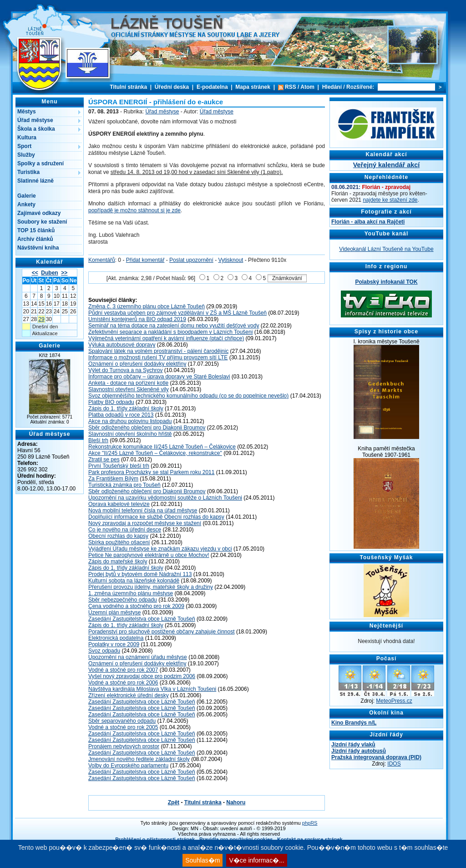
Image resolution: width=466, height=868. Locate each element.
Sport (24, 146)
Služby (26, 155)
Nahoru (236, 802)
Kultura (27, 138)
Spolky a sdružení (41, 163)
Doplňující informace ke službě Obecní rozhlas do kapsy (156, 517)
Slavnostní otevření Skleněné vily (129, 389)
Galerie (27, 196)
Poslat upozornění (191, 260)
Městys (27, 112)
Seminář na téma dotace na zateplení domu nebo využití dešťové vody (174, 326)
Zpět (174, 802)
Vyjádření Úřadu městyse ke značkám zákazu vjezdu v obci (160, 549)
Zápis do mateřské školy (118, 562)
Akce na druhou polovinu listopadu (130, 421)
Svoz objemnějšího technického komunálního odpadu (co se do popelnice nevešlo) (188, 396)
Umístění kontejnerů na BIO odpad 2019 (137, 319)
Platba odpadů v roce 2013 (121, 415)
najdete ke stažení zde (390, 200)
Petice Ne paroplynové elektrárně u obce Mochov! (149, 555)
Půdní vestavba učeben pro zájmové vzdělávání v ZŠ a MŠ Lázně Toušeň (177, 313)
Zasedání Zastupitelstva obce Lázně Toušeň (142, 619)
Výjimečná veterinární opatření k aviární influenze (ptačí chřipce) (166, 338)
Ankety (26, 204)
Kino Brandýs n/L (354, 723)
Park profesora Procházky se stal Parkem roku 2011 (151, 472)
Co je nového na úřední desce (125, 530)
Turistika (28, 172)
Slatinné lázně (35, 181)
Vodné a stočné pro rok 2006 (123, 683)
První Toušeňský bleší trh (119, 466)
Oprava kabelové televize (119, 504)
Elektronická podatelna (116, 638)
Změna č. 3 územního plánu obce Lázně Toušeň (147, 306)
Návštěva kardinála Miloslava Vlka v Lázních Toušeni (152, 689)
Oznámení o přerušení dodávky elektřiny (137, 364)
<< (35, 273)
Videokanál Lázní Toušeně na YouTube (386, 249)
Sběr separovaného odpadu (122, 721)
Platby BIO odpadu (111, 402)
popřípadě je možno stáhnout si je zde (134, 210)
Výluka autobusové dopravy (122, 345)
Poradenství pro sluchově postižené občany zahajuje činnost (162, 632)
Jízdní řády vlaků (353, 745)
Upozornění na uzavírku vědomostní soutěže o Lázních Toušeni (165, 498)
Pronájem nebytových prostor (124, 746)
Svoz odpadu (104, 651)
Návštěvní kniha (38, 248)
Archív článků (35, 239)
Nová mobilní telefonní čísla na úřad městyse (143, 511)
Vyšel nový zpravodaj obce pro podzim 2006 (142, 676)
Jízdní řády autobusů (359, 751)
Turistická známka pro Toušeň (124, 485)
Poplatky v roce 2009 (114, 644)
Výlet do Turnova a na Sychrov (125, 370)
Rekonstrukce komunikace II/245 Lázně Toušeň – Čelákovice (162, 447)
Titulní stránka (128, 87)
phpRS (310, 823)
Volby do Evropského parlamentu (128, 766)
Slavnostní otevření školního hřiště (130, 434)
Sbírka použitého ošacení (119, 542)
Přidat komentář (145, 260)
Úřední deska (172, 87)
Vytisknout (231, 260)
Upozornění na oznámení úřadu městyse (138, 657)
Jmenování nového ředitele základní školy (139, 759)
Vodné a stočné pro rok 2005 (123, 727)
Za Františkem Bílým (113, 479)
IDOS (394, 764)
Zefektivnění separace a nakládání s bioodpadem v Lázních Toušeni (170, 332)
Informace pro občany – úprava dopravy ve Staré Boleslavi (159, 377)
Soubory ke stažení (42, 222)
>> (64, 273)
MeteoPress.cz (394, 701)
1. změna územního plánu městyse (131, 593)
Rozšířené (359, 87)
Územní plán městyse (114, 613)
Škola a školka (36, 129)
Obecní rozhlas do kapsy (118, 536)
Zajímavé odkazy (39, 213)
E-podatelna (212, 87)
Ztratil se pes (104, 460)
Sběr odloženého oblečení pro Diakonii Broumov (147, 428)
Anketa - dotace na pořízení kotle (128, 383)
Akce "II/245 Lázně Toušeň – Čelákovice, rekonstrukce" (155, 453)
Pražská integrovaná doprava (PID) (376, 757)
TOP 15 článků (36, 230)
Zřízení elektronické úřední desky (129, 695)
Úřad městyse (35, 120)
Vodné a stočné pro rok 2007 (123, 670)
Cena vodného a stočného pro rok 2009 (136, 606)
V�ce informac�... (256, 860)
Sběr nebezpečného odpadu (123, 600)
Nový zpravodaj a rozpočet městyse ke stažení (145, 523)
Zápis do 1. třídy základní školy (126, 408)
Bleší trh (98, 440)
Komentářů (102, 260)
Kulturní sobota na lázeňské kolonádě (134, 581)
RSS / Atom (300, 87)
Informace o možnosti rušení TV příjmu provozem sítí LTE (158, 357)
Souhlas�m (203, 860)
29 (41, 319)
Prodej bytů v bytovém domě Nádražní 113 (140, 574)
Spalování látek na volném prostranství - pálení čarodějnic (158, 351)
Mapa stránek (253, 87)
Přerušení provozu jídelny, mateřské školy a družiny (151, 587)
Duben (49, 273)
